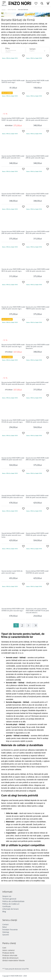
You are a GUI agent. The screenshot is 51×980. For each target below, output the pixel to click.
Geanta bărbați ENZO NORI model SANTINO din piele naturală (37, 572)
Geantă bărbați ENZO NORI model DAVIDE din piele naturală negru (13, 610)
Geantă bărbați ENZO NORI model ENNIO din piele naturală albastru (37, 421)
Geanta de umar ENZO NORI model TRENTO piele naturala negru (38, 308)
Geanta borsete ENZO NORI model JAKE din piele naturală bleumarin (13, 232)
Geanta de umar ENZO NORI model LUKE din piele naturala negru (13, 308)
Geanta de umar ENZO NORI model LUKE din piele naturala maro (38, 270)
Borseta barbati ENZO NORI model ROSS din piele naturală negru (13, 346)
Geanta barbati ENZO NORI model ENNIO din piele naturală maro (13, 459)
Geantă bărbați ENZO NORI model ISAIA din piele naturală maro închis (13, 535)
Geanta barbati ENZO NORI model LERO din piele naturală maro (37, 383)
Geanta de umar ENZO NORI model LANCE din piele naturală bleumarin (38, 347)
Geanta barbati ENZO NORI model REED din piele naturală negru (37, 195)
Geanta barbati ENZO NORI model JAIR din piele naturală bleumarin (37, 119)
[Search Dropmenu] (42, 3)
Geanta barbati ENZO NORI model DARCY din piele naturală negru (13, 119)
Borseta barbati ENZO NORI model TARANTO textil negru (37, 82)
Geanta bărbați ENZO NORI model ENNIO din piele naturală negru (37, 534)
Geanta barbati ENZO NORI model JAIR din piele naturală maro (13, 157)
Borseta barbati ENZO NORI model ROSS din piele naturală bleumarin (13, 383)
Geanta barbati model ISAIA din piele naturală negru (12, 572)
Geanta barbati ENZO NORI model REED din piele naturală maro (13, 195)
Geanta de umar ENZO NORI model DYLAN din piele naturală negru (13, 421)
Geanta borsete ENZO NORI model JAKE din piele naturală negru (37, 459)
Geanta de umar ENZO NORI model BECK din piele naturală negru (13, 270)
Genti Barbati (12, 10)
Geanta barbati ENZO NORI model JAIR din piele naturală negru (37, 157)
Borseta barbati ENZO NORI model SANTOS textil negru (13, 82)
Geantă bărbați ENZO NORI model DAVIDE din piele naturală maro (13, 497)
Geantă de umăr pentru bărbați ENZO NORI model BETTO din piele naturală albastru (37, 611)
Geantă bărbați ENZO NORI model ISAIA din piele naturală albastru (37, 497)
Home (4, 10)
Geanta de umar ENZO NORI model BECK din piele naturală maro (38, 232)
